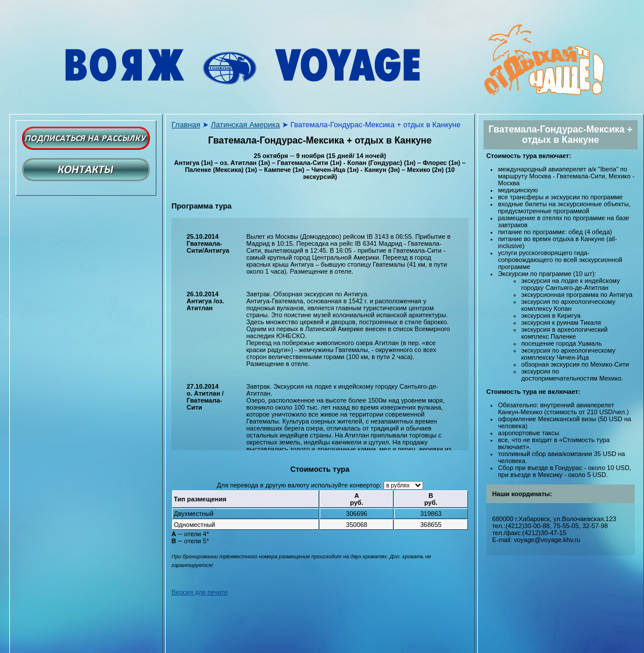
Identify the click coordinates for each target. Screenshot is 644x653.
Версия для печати (200, 592)
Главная (186, 125)
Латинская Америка (246, 125)
